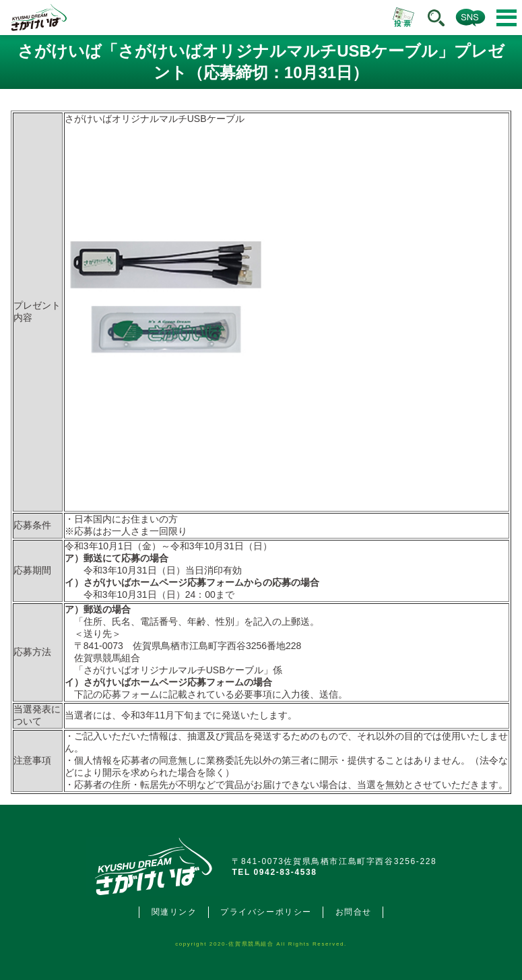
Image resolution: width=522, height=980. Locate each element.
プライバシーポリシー (266, 912)
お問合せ (354, 912)
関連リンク (174, 912)
